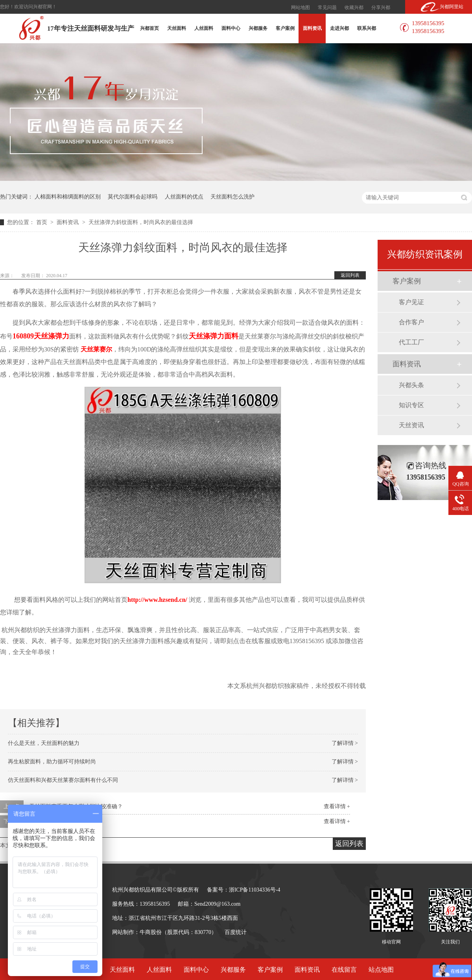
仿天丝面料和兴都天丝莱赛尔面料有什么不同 (63, 780)
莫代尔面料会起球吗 (133, 197)
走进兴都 (339, 28)
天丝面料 (177, 28)
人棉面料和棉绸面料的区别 (68, 197)
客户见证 (411, 302)
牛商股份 (151, 932)
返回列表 (350, 275)
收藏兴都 (354, 7)
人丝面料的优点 (184, 197)
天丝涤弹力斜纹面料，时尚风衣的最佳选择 (141, 222)
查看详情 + (337, 806)
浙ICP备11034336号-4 (255, 890)
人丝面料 (204, 28)
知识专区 (411, 405)
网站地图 (301, 7)
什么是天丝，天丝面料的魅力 (44, 743)
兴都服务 (258, 28)
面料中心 (231, 28)
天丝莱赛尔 (96, 349)
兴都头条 (411, 385)
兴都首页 (149, 28)
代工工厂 (411, 342)
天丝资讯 (411, 425)
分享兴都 (381, 7)
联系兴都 (367, 28)
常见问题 (327, 7)
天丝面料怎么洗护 (232, 197)
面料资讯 (312, 28)
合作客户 (411, 322)
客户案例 (285, 28)
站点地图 (381, 970)
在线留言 (344, 970)
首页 (42, 222)
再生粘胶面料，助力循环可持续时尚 (52, 762)
